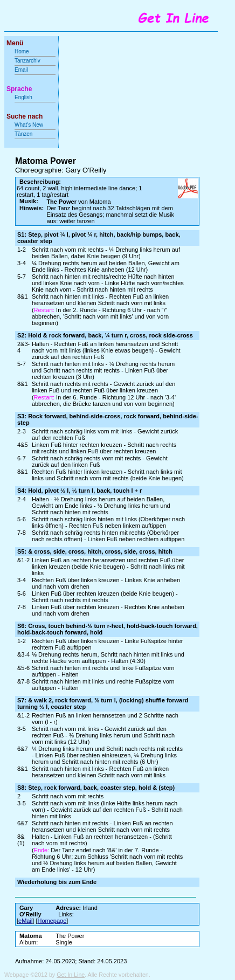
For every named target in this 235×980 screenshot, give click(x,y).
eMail (25, 921)
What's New (30, 125)
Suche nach (25, 116)
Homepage (52, 921)
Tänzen (23, 134)
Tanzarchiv (27, 61)
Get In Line (71, 975)
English (23, 97)
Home (22, 51)
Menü (15, 43)
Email (21, 70)
